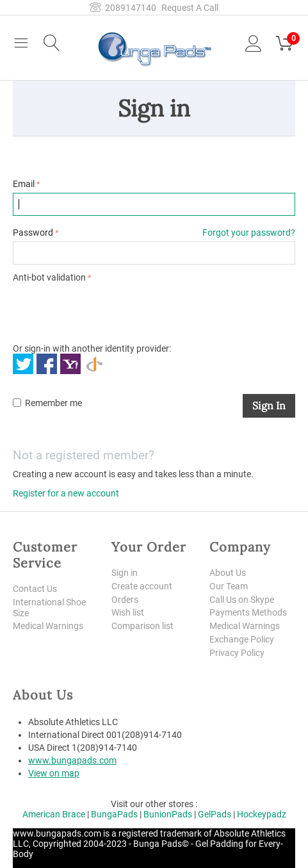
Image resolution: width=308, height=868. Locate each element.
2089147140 (123, 8)
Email (24, 184)
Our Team (229, 586)
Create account (142, 586)
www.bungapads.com (72, 760)
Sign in (269, 405)
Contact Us (35, 589)
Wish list (128, 612)
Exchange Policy (242, 639)
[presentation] (110, 311)
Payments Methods (248, 612)
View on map (54, 773)
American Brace (54, 814)
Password (33, 233)
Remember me (47, 403)
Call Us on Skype (242, 600)
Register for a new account (66, 493)
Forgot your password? (249, 233)
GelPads (215, 814)
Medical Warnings (48, 626)
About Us (228, 573)
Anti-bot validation (49, 277)
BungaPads (114, 814)
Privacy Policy (237, 653)
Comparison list (142, 626)
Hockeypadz (262, 814)
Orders (125, 600)
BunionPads (168, 814)
